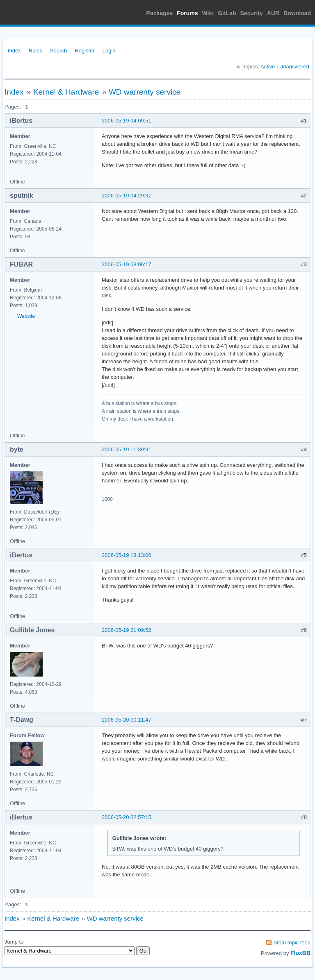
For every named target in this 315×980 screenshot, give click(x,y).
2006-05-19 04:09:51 (127, 121)
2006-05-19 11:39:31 (127, 449)
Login (109, 51)
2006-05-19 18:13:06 (127, 555)
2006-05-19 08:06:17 (127, 264)
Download (297, 13)
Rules (35, 51)
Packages (160, 13)
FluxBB (300, 953)
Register (84, 51)
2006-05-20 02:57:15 (127, 817)
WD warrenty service (145, 92)
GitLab (227, 13)
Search (58, 51)
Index (14, 51)
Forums (187, 13)
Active (268, 67)
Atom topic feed (292, 943)
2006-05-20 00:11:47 (127, 720)
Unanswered (294, 67)
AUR (273, 13)
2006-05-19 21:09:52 (127, 630)
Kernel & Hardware (66, 92)
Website (26, 316)
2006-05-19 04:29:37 (127, 196)
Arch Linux (41, 12)
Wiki (208, 13)
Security (252, 13)
